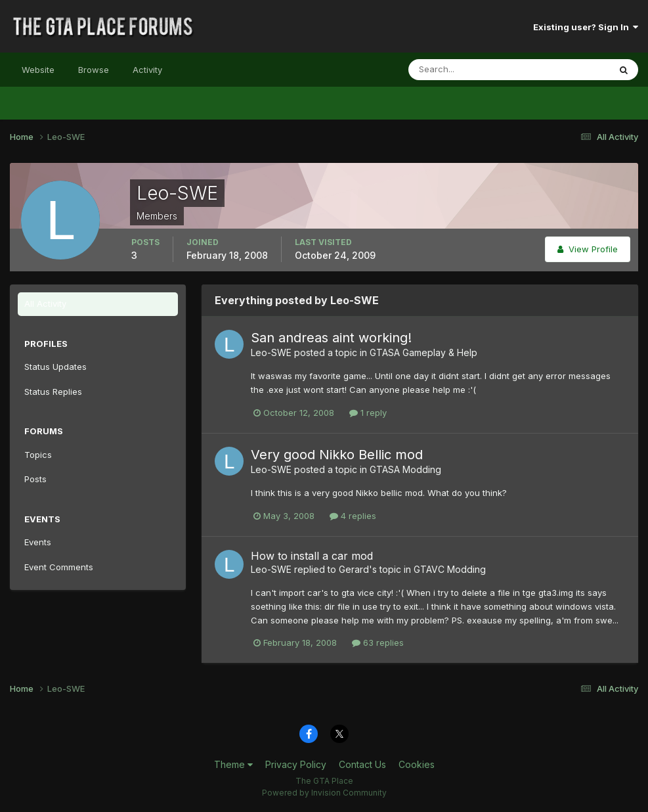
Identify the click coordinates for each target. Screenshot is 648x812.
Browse (94, 70)
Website (38, 70)
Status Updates (55, 367)
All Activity (45, 304)
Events (38, 542)
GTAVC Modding (450, 569)
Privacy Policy (296, 764)
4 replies (353, 516)
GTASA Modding (405, 469)
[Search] (466, 70)
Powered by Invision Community (324, 793)
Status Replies (53, 392)
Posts (35, 479)
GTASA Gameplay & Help (423, 352)
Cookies (417, 764)
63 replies (378, 643)
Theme (233, 764)
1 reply (368, 413)
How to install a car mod (312, 556)
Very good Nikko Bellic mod (337, 455)
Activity (147, 70)
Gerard (354, 569)
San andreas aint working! (331, 338)
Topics (38, 455)
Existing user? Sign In (586, 27)
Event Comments (59, 567)
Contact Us (362, 764)
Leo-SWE (271, 352)
